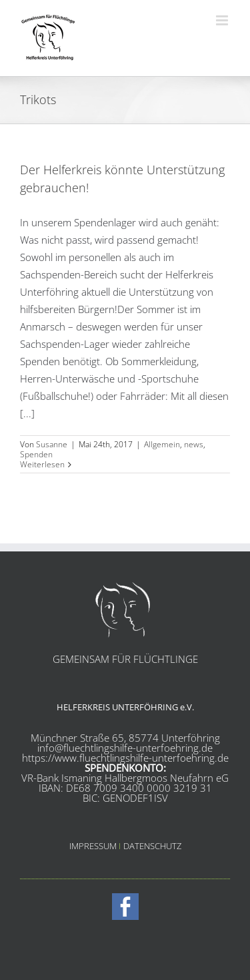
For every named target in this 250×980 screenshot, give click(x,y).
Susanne (52, 444)
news (194, 444)
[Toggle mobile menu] (223, 20)
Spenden (36, 454)
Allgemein (162, 444)
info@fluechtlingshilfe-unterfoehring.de (125, 748)
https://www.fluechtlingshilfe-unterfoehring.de (125, 758)
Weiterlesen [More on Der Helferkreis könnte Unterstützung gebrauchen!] (42, 464)
